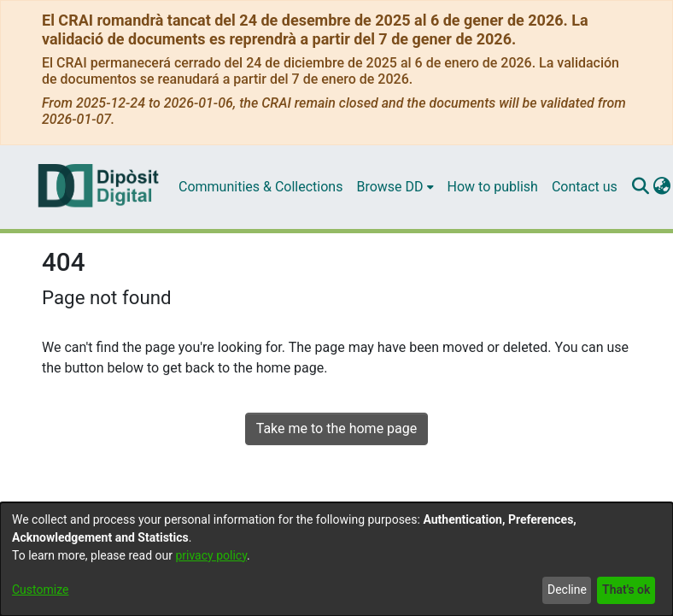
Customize (40, 590)
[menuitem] (395, 187)
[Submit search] (641, 187)
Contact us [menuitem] (585, 187)
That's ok (626, 590)
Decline (567, 590)
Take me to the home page (337, 428)
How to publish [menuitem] (493, 187)
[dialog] (336, 559)
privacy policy (211, 555)
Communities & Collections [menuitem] (260, 187)
